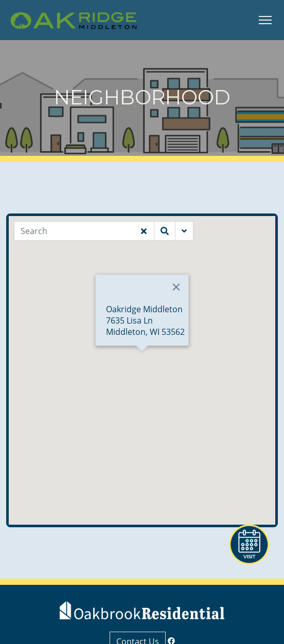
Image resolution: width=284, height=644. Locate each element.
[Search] (74, 231)
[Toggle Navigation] (265, 20)
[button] (142, 361)
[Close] (176, 287)
